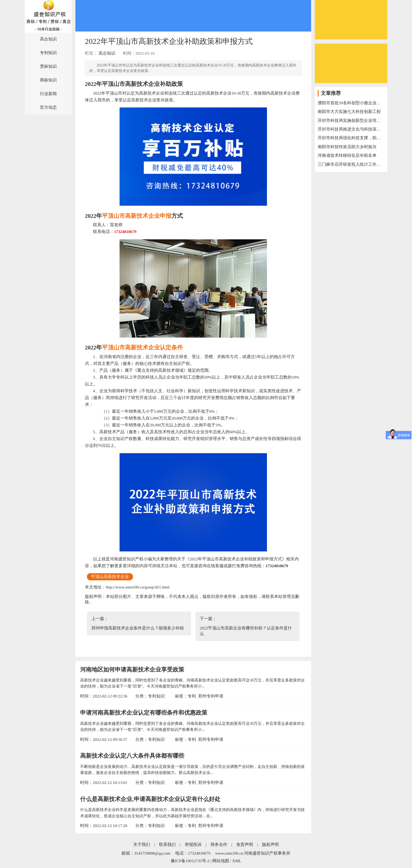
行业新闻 (48, 94)
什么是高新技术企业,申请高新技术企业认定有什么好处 (150, 799)
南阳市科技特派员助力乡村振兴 (347, 147)
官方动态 (48, 107)
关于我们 (142, 844)
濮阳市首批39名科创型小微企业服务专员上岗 (351, 103)
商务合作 (219, 844)
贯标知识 (48, 66)
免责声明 (245, 844)
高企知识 (48, 39)
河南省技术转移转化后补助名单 (347, 155)
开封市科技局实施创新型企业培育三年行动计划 (351, 120)
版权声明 (270, 844)
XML (237, 861)
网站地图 (221, 861)
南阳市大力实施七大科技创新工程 (349, 112)
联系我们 (167, 844)
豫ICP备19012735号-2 (190, 861)
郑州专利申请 (211, 696)
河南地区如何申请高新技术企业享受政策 (132, 670)
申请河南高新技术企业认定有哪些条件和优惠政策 (144, 713)
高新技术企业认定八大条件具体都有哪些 (132, 756)
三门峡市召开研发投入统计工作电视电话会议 (351, 164)
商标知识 (48, 80)
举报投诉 (193, 844)
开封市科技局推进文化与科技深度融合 (351, 129)
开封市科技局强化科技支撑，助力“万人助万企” (351, 138)
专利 (192, 696)
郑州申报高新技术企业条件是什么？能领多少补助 (138, 628)
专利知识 (48, 53)
